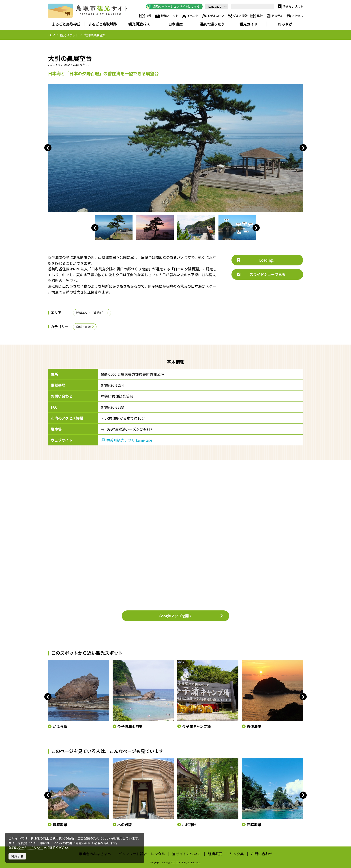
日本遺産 (175, 24)
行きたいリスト (290, 7)
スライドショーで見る (261, 274)
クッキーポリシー (30, 848)
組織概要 (215, 854)
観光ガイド (248, 24)
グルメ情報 (237, 16)
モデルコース (213, 16)
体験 (257, 16)
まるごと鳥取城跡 (103, 24)
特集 (145, 16)
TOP (51, 35)
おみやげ (285, 24)
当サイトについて (186, 854)
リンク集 (237, 854)
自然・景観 (85, 327)
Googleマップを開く (191, 616)
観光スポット (167, 16)
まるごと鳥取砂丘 (66, 24)
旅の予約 (274, 16)
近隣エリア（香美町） (93, 313)
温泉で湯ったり (212, 24)
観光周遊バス (139, 24)
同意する (17, 856)
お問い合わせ (262, 854)
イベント (190, 16)
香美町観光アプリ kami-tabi (126, 440)
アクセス (294, 16)
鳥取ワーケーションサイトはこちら (173, 7)
